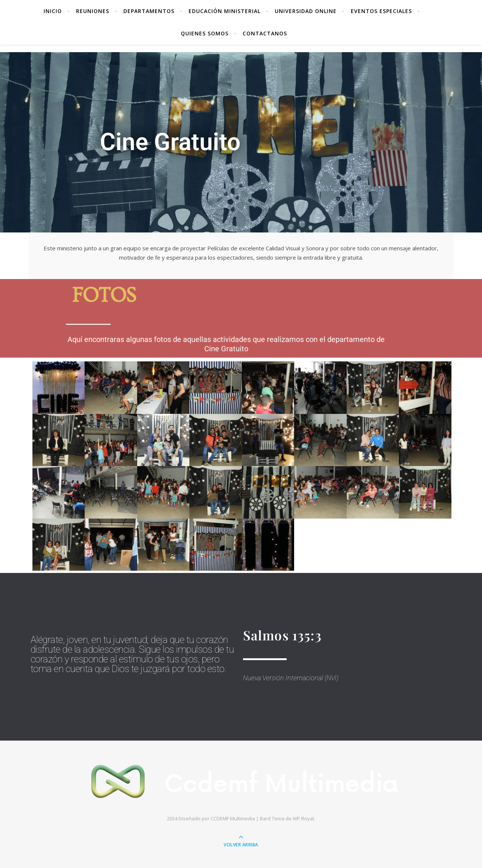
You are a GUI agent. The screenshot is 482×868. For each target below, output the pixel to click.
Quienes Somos (205, 33)
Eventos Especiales (381, 11)
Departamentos (149, 11)
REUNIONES (93, 11)
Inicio (53, 11)
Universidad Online (306, 11)
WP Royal (303, 818)
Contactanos (265, 33)
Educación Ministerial (225, 11)
